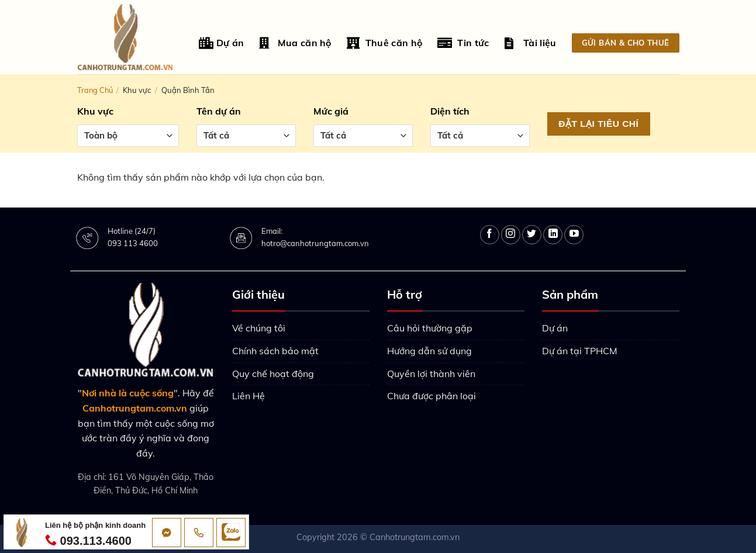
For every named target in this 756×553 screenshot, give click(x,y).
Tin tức (463, 43)
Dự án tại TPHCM (580, 351)
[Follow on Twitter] (532, 235)
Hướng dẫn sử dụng (429, 351)
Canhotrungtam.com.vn (415, 537)
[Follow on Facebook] (490, 235)
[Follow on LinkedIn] (553, 235)
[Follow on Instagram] (511, 235)
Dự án (221, 43)
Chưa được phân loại (431, 396)
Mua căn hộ (295, 43)
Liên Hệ (248, 396)
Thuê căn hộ (385, 43)
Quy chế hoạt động (273, 374)
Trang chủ (95, 90)
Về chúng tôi (259, 328)
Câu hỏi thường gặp (430, 328)
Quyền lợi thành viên (431, 374)
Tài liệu (531, 43)
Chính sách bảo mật (275, 351)
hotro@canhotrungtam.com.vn (315, 243)
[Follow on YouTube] (574, 235)
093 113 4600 (133, 243)
